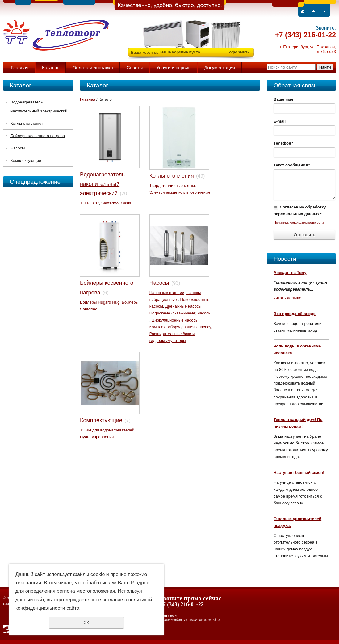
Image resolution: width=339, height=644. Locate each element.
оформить (239, 52)
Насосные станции (167, 293)
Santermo (110, 203)
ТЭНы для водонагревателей (107, 430)
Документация (220, 67)
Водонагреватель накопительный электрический (39, 107)
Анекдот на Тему (290, 273)
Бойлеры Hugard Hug (100, 302)
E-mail (280, 121)
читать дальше (287, 298)
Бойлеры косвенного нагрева (38, 136)
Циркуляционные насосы (175, 320)
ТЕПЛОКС (89, 203)
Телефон (283, 143)
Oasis (126, 203)
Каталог (50, 67)
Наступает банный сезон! (299, 472)
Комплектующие (26, 160)
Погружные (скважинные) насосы (180, 313)
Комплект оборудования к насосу (180, 327)
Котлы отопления (27, 123)
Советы (135, 67)
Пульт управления (97, 437)
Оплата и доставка (93, 67)
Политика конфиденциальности (299, 222)
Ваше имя (283, 99)
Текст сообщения (292, 165)
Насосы (18, 148)
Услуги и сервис (173, 67)
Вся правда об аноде (295, 314)
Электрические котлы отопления (180, 192)
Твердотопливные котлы (172, 185)
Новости (285, 259)
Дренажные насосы (184, 306)
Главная (20, 67)
